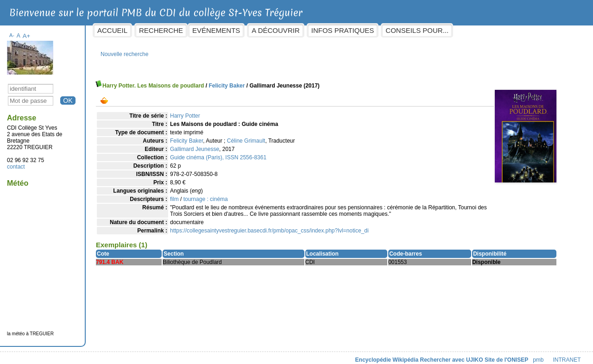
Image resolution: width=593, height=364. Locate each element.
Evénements (224, 30)
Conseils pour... (425, 30)
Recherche (169, 30)
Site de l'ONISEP (498, 355)
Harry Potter (193, 111)
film (183, 195)
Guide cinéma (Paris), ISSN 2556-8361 (227, 153)
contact (24, 162)
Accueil (121, 30)
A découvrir (284, 30)
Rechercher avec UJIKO (443, 355)
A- (20, 31)
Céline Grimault (254, 136)
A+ (35, 31)
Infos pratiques (351, 30)
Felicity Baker (235, 81)
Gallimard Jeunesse (203, 144)
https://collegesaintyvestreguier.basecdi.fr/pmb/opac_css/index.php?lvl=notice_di (278, 226)
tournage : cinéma (214, 195)
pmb (530, 355)
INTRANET (559, 355)
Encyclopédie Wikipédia (379, 355)
